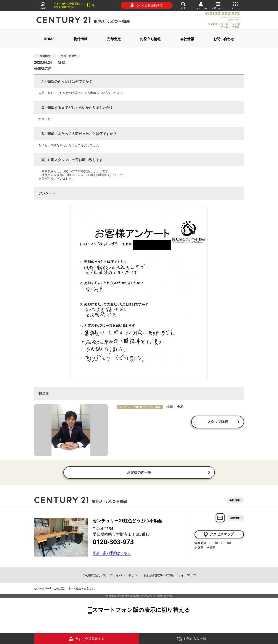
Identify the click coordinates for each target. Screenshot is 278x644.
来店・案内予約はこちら (112, 554)
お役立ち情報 (150, 39)
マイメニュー (201, 6)
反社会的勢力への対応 (159, 576)
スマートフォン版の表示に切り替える (141, 610)
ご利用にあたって (94, 576)
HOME (43, 5)
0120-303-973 (113, 542)
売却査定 (114, 39)
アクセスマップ (218, 535)
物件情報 (80, 39)
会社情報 (187, 39)
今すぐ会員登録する (147, 5)
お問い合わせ (218, 5)
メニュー (235, 5)
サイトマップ (187, 576)
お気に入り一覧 (191, 639)
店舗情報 (235, 518)
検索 (183, 5)
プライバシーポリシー (125, 576)
